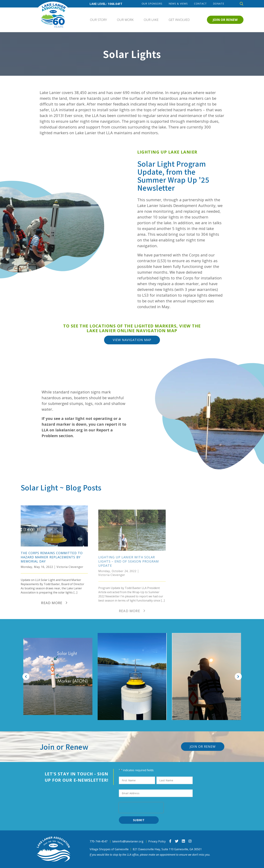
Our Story (98, 20)
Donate (219, 4)
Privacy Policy (157, 841)
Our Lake (151, 20)
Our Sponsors (152, 4)
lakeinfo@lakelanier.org (128, 841)
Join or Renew (225, 20)
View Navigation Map (132, 340)
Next (238, 677)
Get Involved (179, 20)
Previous (26, 677)
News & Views (178, 4)
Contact (200, 4)
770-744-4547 (98, 841)
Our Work (125, 20)
